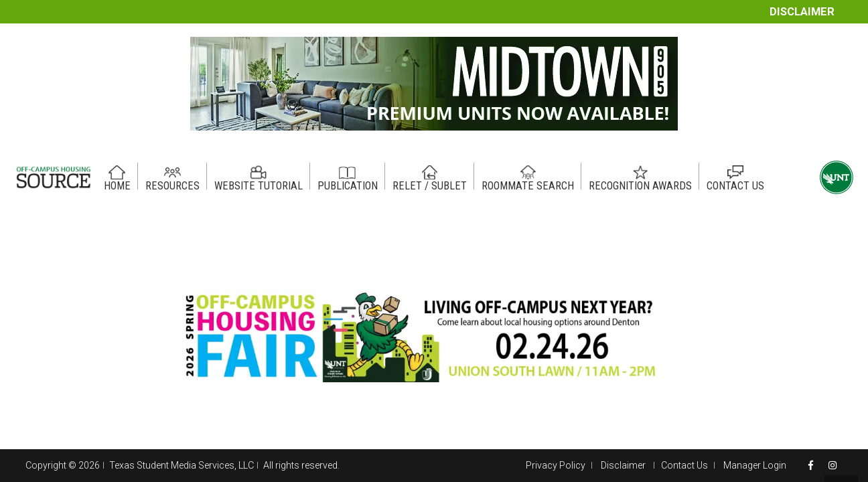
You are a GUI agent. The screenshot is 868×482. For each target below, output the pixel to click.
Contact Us (684, 465)
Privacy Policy (556, 465)
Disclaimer (802, 12)
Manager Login (755, 465)
